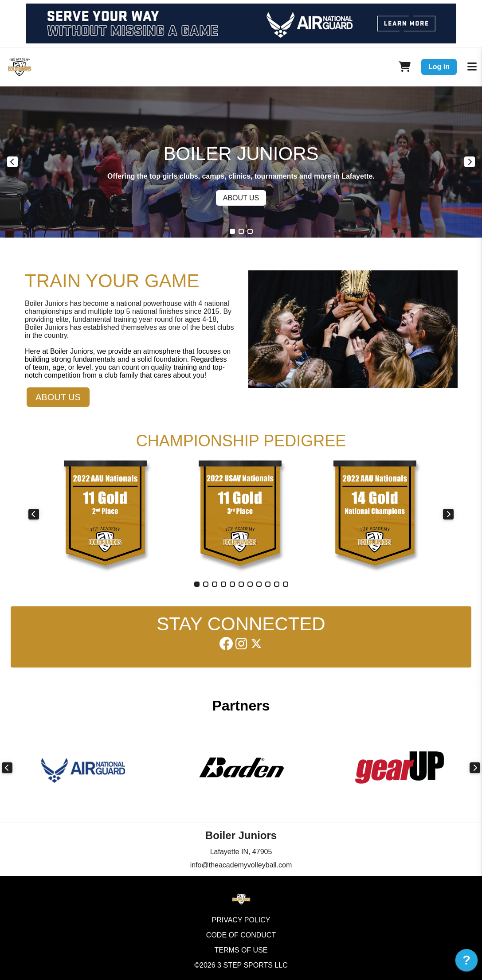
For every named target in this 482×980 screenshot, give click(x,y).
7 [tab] (250, 584)
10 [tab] (277, 584)
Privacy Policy (241, 920)
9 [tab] (268, 584)
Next (470, 162)
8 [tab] (259, 584)
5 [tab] (232, 584)
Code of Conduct (241, 935)
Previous (12, 162)
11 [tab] (286, 584)
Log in (439, 67)
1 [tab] (232, 231)
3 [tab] (250, 231)
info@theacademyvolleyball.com (241, 865)
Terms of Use (241, 950)
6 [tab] (241, 584)
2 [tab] (241, 231)
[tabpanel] (241, 162)
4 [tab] (223, 584)
